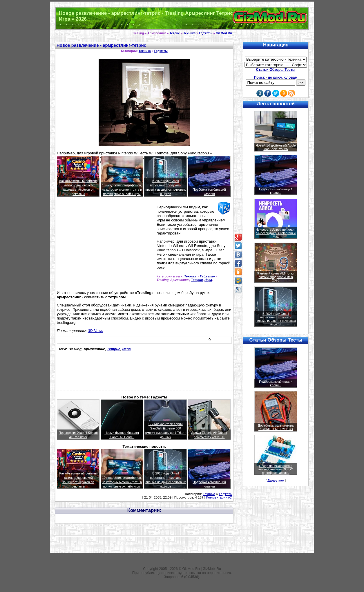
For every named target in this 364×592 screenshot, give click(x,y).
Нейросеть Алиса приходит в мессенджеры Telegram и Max (276, 233)
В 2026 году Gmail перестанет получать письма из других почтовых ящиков (276, 319)
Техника (189, 33)
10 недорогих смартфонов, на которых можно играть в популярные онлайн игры (122, 189)
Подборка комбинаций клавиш (276, 191)
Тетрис (175, 33)
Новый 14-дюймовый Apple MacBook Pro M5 (276, 147)
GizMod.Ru (224, 33)
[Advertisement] (106, 246)
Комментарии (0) (219, 497)
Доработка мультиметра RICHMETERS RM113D (276, 427)
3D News (96, 331)
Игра (208, 280)
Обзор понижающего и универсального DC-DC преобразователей (276, 469)
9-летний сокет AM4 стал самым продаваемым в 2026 (276, 277)
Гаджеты (206, 33)
